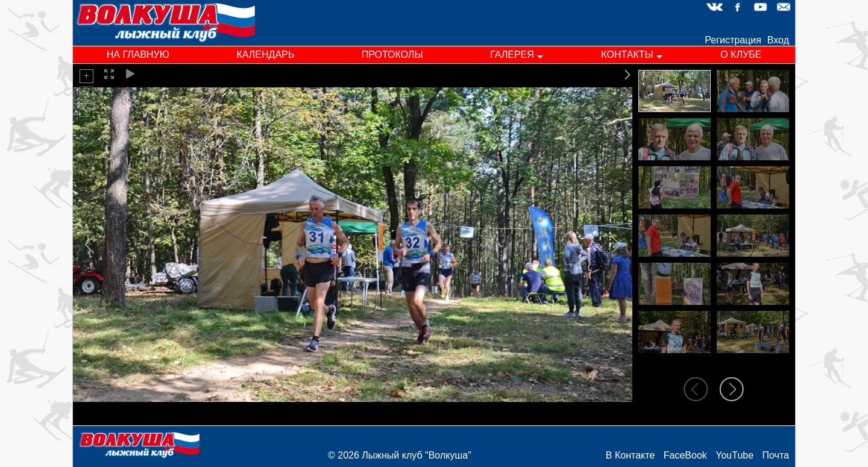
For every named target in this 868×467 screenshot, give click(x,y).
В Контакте (630, 455)
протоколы (392, 55)
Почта (776, 455)
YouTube (734, 455)
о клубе (741, 55)
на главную (138, 55)
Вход (778, 40)
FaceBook (685, 455)
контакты (627, 55)
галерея (512, 55)
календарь (265, 55)
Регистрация (733, 40)
